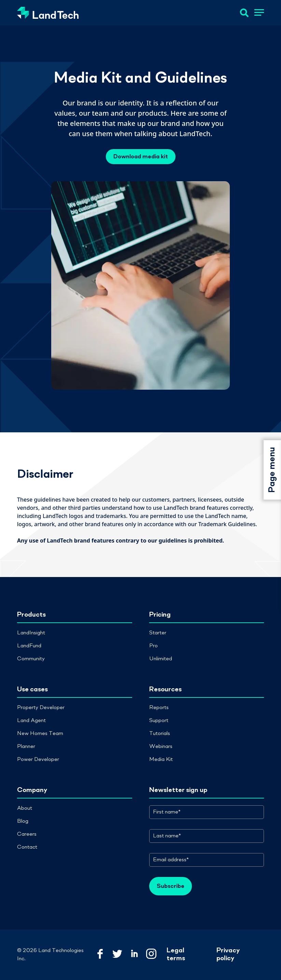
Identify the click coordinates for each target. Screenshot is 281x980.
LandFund (29, 646)
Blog (23, 821)
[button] (259, 14)
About (25, 808)
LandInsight (31, 633)
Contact (27, 847)
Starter (158, 633)
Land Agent (31, 721)
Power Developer (38, 760)
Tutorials (160, 734)
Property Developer (41, 708)
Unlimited (161, 659)
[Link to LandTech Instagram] (151, 955)
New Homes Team (40, 734)
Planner (26, 747)
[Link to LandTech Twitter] (117, 955)
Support (159, 721)
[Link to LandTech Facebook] (100, 955)
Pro (153, 646)
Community (31, 659)
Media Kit (161, 760)
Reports (159, 708)
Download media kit (141, 157)
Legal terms (176, 955)
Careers (27, 834)
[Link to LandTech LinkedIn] (134, 955)
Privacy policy (228, 955)
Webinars (161, 747)
